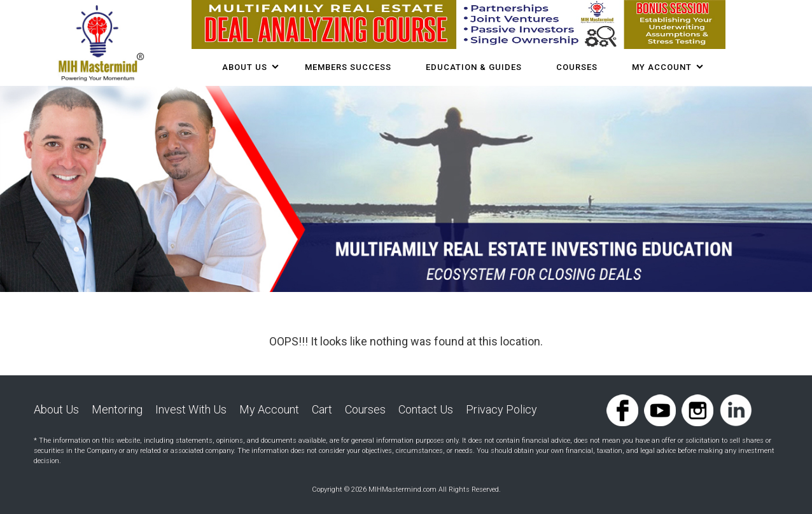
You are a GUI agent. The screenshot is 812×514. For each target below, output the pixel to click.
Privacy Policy (501, 409)
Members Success (348, 67)
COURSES (577, 67)
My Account (662, 67)
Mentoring (117, 409)
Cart (322, 409)
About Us (245, 67)
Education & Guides (474, 67)
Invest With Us (191, 409)
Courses (365, 409)
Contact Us (426, 409)
